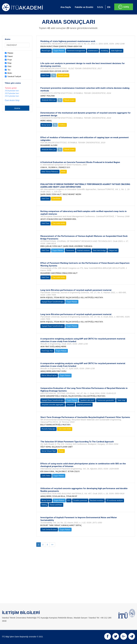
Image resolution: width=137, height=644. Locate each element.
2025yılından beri (12, 93)
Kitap (9, 63)
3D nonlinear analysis (115, 500)
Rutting (44, 505)
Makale (10, 53)
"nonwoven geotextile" (106, 400)
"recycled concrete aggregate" (53, 404)
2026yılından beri (12, 91)
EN (109, 7)
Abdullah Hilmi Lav (49, 100)
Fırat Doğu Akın (47, 351)
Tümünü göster (11, 88)
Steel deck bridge (99, 250)
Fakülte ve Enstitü (84, 7)
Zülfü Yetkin (46, 476)
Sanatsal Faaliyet (14, 76)
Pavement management (76, 51)
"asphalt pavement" (84, 404)
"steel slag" (121, 400)
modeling (104, 51)
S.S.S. (100, 7)
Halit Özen (45, 75)
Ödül (9, 66)
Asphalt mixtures (84, 250)
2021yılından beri (12, 96)
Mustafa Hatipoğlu (48, 429)
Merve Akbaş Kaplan (49, 375)
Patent (10, 56)
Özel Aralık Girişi (12, 100)
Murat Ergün (46, 51)
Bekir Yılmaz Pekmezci (50, 172)
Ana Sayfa (66, 7)
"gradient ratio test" (87, 400)
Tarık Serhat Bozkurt (49, 529)
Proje (10, 60)
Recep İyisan (46, 125)
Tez (9, 70)
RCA (69, 500)
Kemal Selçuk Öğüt (49, 451)
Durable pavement (80, 500)
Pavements (70, 250)
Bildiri (10, 73)
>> (52, 545)
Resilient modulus (97, 500)
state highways (117, 51)
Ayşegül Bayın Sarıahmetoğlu (53, 302)
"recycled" (70, 404)
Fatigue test (113, 250)
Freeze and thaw (56, 505)
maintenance (93, 51)
